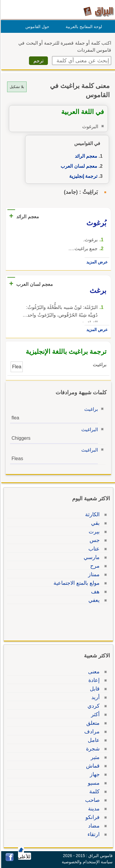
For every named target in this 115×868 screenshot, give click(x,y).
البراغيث (89, 430)
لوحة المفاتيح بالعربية (83, 27)
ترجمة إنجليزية (82, 176)
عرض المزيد (96, 262)
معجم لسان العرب (78, 166)
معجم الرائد (85, 156)
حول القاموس (37, 27)
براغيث (90, 409)
